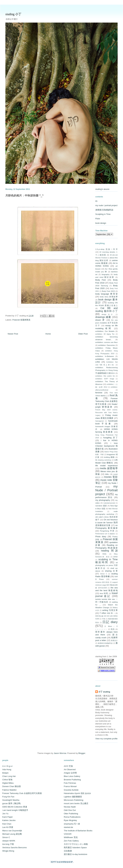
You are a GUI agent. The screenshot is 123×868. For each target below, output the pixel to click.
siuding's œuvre (102, 189)
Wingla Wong (8, 851)
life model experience (106, 466)
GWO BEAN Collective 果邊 (15, 807)
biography (106, 274)
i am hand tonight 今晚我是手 (15, 810)
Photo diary (101, 537)
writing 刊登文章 (110, 610)
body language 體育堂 (106, 294)
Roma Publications (72, 817)
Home (48, 334)
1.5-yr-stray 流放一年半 (106, 249)
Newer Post (13, 334)
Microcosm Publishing (73, 800)
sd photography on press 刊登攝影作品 (106, 565)
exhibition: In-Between (105, 356)
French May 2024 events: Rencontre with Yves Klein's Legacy (106, 413)
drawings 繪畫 (103, 317)
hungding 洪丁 (110, 438)
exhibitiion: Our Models (105, 331)
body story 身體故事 (109, 297)
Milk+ (107, 474)
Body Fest (100, 280)
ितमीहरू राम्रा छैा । (107, 613)
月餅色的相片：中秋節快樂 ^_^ (24, 195)
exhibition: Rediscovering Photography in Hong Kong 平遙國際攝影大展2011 (106, 370)
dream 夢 (100, 320)
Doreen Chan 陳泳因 (12, 786)
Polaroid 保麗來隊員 (21, 320)
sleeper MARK (9, 841)
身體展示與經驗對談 (104, 210)
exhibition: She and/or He (105, 376)
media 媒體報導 (109, 468)
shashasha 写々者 (72, 824)
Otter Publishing (71, 814)
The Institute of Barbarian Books (78, 831)
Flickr (98, 219)
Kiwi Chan (7, 824)
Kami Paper (8, 817)
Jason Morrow (60, 753)
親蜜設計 (114, 640)
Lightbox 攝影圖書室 (73, 797)
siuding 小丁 (13, 14)
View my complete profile (106, 739)
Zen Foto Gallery (71, 841)
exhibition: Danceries (106, 345)
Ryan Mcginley (70, 820)
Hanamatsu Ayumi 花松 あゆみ (77, 793)
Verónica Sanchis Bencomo (15, 847)
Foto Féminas (70, 783)
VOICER (68, 834)
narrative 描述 (101, 506)
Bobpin (5, 773)
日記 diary (110, 622)
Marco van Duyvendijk (12, 831)
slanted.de (68, 827)
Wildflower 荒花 (71, 837)
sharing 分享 (111, 571)
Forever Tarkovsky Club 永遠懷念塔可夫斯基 (106, 401)
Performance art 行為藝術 (105, 534)
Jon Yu (5, 814)
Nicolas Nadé (70, 807)
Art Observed (70, 769)
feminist (99, 393)
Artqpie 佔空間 (70, 773)
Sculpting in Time (103, 214)
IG (96, 201)
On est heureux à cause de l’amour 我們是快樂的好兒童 (106, 522)
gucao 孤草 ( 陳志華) (12, 803)
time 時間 (104, 593)
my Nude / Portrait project (106, 490)
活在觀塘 (68, 851)
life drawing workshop (103, 460)
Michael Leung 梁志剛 (12, 834)
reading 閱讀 (109, 551)
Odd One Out (70, 810)
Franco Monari (70, 786)
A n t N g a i (7, 766)
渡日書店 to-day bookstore (75, 854)
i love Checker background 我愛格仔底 (106, 446)
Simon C (104, 574)
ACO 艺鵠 (68, 766)
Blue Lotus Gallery (72, 776)
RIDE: (105, 554)
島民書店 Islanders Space (75, 847)
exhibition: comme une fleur (106, 342)
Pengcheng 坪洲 (107, 531)
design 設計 (108, 314)
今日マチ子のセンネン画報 (76, 844)
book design (101, 223)
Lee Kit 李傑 (8, 827)
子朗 (103, 619)
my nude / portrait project (106, 205)
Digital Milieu (8, 783)
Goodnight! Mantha (11, 800)
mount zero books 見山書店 (76, 803)
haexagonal (99, 421)
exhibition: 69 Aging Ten (105, 334)
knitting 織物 (109, 457)
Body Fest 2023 (108, 291)
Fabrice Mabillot (9, 790)
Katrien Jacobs (9, 820)
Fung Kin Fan (8, 797)
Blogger (82, 753)
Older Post (83, 334)
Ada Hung (7, 769)
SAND (115, 557)
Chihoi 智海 (7, 780)
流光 (113, 629)
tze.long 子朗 (8, 844)
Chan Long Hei (9, 776)
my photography (103, 500)
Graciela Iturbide (71, 790)
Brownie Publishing (72, 780)
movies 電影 (111, 477)
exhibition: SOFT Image (105, 379)
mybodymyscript (109, 503)
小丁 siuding (104, 692)
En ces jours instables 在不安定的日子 (106, 323)
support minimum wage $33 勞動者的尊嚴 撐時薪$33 (106, 585)
